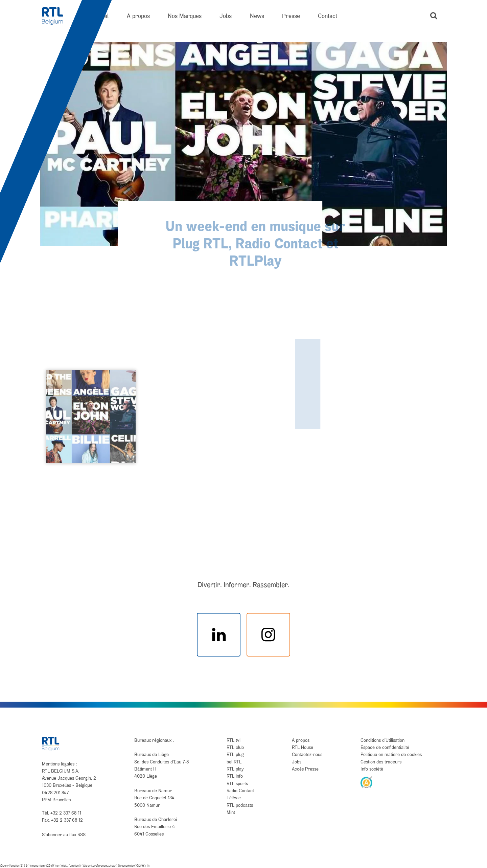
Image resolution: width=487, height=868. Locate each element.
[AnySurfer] (367, 782)
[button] (434, 16)
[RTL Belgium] (57, 16)
